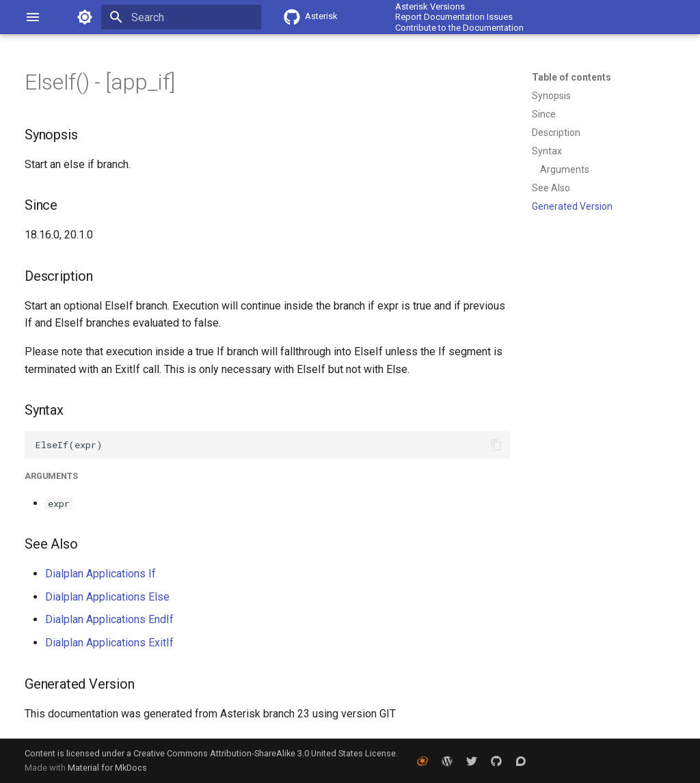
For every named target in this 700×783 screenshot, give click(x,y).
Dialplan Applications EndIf (109, 619)
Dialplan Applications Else (107, 597)
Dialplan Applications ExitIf (109, 643)
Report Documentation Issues (454, 17)
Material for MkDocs (107, 768)
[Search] (181, 17)
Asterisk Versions (430, 6)
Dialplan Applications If (100, 574)
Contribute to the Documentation (459, 28)
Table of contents (571, 77)
